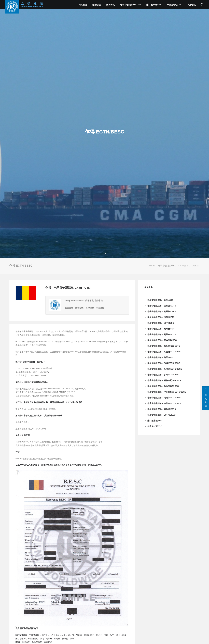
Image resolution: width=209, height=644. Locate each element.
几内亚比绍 (54, 635)
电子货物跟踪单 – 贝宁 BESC (161, 323)
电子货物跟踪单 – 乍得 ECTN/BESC (164, 363)
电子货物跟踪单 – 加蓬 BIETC (161, 317)
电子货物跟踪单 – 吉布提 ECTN (162, 306)
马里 (64, 635)
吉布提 (65, 639)
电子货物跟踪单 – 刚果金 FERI (161, 329)
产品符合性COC (175, 5)
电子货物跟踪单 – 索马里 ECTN (162, 409)
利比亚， (100, 635)
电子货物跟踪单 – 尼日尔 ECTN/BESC (165, 398)
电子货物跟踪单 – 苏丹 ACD (160, 300)
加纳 (42, 639)
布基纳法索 (33, 639)
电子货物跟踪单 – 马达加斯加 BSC (163, 386)
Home (152, 266)
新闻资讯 (110, 5)
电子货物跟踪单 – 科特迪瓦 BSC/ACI (164, 380)
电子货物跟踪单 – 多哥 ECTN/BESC (164, 375)
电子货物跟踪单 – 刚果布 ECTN (162, 335)
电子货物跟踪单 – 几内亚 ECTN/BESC (165, 369)
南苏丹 (49, 639)
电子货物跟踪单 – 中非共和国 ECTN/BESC (167, 392)
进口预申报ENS (154, 5)
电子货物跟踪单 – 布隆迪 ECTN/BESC (165, 403)
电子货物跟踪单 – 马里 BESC (161, 357)
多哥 (118, 635)
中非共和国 (34, 635)
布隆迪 (79, 635)
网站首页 (83, 5)
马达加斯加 (37, 642)
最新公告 (97, 5)
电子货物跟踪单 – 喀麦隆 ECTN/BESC (165, 352)
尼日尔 (71, 635)
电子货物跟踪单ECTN (131, 5)
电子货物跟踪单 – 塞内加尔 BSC (162, 340)
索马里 (57, 639)
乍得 (106, 635)
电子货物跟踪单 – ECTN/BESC (162, 415)
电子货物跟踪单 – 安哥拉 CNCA (162, 312)
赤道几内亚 (89, 635)
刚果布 (23, 639)
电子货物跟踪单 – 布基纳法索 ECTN (164, 346)
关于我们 (192, 5)
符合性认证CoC (155, 426)
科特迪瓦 (26, 642)
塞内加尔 (48, 642)
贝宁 (112, 635)
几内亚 (44, 635)
